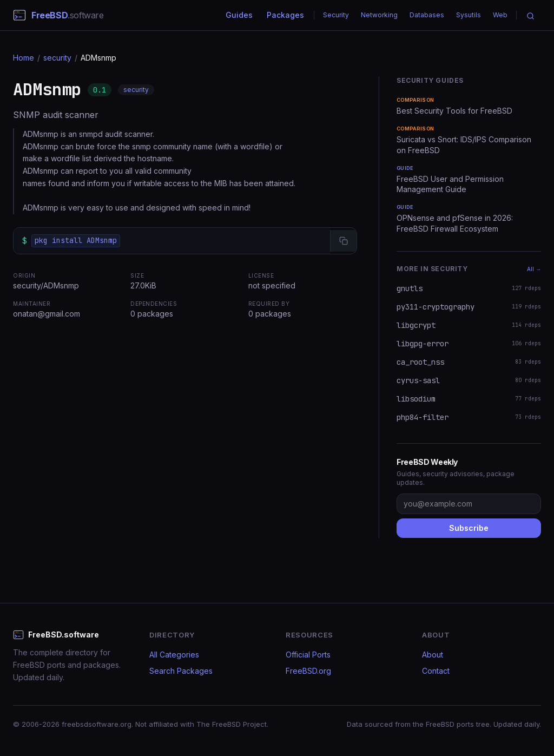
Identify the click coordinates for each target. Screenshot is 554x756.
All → (534, 269)
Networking (379, 15)
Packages (285, 15)
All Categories (174, 655)
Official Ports (308, 655)
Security (336, 15)
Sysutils (469, 15)
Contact (436, 671)
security (57, 58)
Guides (239, 15)
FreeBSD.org (308, 671)
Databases (427, 15)
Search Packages (181, 671)
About (433, 655)
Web (500, 15)
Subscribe (469, 528)
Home (24, 58)
